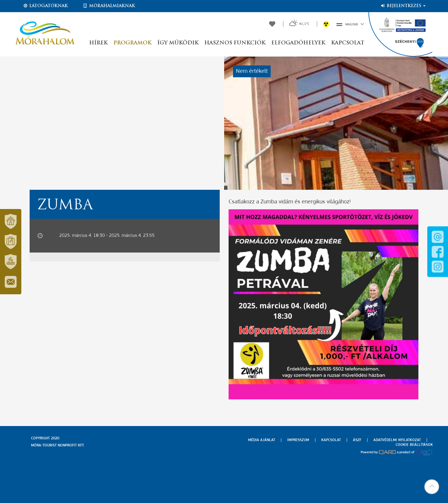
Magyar (350, 24)
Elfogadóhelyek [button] (298, 43)
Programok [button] (132, 43)
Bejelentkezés (403, 6)
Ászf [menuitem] (357, 440)
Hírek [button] (98, 43)
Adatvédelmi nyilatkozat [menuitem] (397, 440)
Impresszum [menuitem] (298, 440)
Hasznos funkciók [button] (235, 43)
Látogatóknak (45, 6)
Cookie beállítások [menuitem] (414, 445)
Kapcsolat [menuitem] (331, 440)
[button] (432, 487)
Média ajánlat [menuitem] (262, 440)
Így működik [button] (178, 43)
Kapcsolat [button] (348, 43)
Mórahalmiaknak (109, 6)
